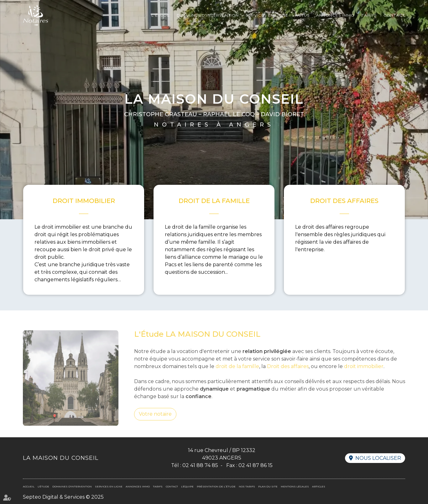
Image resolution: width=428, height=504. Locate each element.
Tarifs (369, 15)
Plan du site (268, 486)
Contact (394, 15)
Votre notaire (155, 422)
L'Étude (161, 15)
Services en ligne (267, 15)
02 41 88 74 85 (200, 465)
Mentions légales (295, 486)
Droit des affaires (288, 374)
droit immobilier (364, 374)
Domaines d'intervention (208, 15)
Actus (302, 15)
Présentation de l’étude (216, 486)
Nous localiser (378, 458)
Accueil (29, 486)
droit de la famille (237, 374)
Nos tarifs (247, 486)
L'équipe (187, 486)
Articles (319, 486)
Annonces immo (335, 15)
